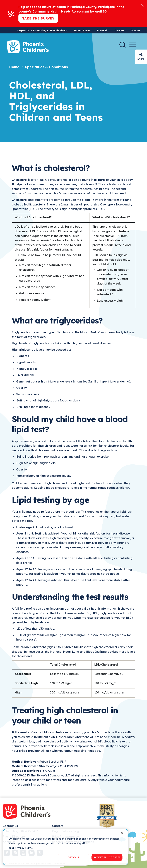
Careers (120, 30)
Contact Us (10, 826)
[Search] (122, 45)
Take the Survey (38, 18)
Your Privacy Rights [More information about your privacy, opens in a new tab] (21, 848)
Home (14, 67)
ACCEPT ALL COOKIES (107, 857)
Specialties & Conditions (46, 67)
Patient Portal (82, 30)
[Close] (142, 5)
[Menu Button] (133, 45)
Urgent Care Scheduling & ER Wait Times (42, 30)
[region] (66, 847)
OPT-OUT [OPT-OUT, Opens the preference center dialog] (73, 857)
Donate (135, 30)
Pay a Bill (103, 30)
